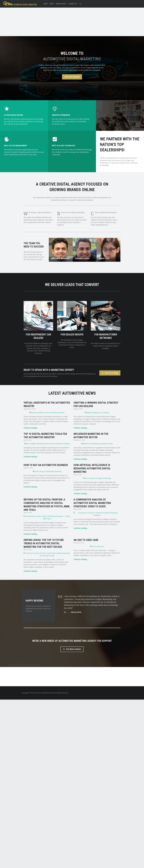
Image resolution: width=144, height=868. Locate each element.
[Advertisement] (72, 22)
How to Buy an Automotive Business (46, 465)
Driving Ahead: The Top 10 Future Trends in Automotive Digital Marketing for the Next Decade (44, 599)
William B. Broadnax (60, 259)
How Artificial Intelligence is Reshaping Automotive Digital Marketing (92, 469)
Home (45, 4)
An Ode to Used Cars (86, 595)
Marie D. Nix (104, 259)
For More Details (72, 765)
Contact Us (73, 4)
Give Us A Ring (110, 373)
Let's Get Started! (72, 77)
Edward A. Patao (82, 259)
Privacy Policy (61, 4)
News (52, 4)
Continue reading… (31, 428)
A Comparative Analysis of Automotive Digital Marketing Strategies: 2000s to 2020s (92, 532)
